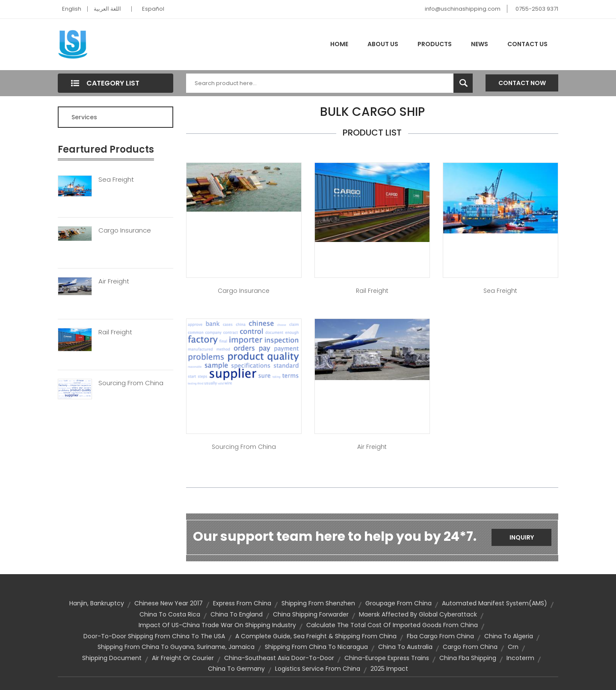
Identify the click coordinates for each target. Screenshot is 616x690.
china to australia (405, 647)
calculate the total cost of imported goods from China (392, 625)
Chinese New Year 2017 (169, 603)
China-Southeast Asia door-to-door (279, 658)
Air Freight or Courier (183, 658)
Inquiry (522, 537)
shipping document (112, 658)
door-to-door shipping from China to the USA (154, 636)
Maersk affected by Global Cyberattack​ (418, 614)
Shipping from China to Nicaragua (316, 647)
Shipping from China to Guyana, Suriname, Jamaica (176, 647)
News (480, 44)
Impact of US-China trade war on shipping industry (217, 625)
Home (339, 44)
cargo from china (470, 647)
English (72, 9)
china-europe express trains (387, 658)
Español (153, 9)
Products (435, 44)
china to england (237, 614)
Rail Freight (115, 332)
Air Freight (114, 281)
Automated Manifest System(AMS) (495, 603)
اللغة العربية (107, 9)
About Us (383, 44)
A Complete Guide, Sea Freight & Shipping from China (316, 636)
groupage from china (398, 603)
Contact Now (522, 83)
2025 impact (389, 669)
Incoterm (520, 658)
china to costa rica (170, 614)
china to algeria (509, 636)
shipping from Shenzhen (318, 603)
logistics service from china (318, 669)
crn (513, 647)
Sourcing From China (131, 383)
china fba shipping (468, 658)
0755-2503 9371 (537, 9)
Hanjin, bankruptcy (97, 603)
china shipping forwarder (311, 614)
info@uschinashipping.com (463, 9)
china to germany (236, 669)
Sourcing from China (244, 447)
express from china (242, 603)
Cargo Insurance (125, 230)
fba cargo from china (440, 636)
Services (84, 117)
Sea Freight (116, 180)
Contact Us (527, 44)
